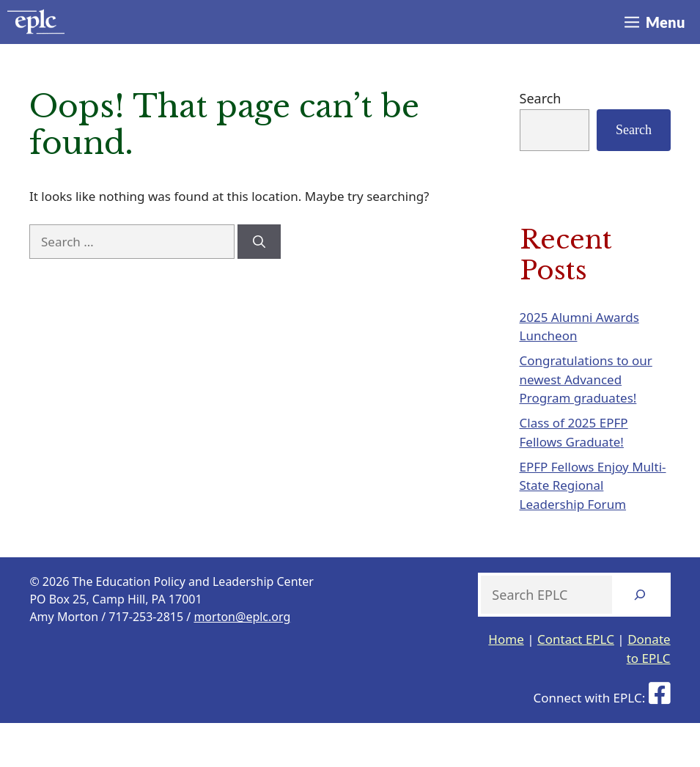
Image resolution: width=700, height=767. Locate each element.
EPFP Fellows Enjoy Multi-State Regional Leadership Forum (593, 485)
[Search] (259, 242)
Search (541, 98)
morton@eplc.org (242, 617)
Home (506, 639)
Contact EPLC (576, 639)
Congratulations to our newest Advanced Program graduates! (586, 379)
